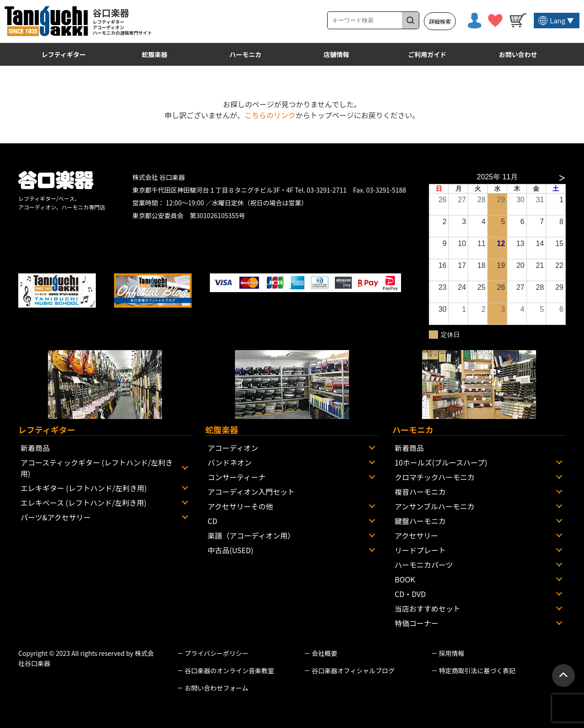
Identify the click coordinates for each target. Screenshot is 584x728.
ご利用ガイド (427, 54)
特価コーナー (417, 623)
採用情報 (452, 653)
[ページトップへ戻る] (563, 676)
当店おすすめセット (428, 608)
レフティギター (64, 54)
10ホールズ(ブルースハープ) (441, 462)
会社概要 (324, 653)
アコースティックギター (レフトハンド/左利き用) (97, 468)
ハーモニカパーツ (424, 565)
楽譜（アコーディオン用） (251, 535)
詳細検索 (440, 21)
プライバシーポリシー (217, 653)
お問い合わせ (518, 54)
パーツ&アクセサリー (56, 517)
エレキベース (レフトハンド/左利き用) (83, 503)
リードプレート (420, 550)
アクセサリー (416, 535)
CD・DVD (410, 594)
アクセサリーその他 (240, 506)
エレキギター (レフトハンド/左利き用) (84, 488)
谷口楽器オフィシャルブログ (353, 670)
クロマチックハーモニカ (435, 477)
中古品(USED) (230, 550)
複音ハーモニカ (420, 492)
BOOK (405, 579)
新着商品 (35, 448)
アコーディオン (233, 448)
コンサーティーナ (237, 477)
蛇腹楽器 (155, 54)
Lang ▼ (562, 20)
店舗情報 (336, 54)
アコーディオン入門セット (251, 492)
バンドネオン (230, 462)
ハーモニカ (245, 54)
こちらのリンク (270, 115)
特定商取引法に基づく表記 (477, 670)
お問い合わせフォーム (217, 688)
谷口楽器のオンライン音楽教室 (229, 670)
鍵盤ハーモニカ (420, 521)
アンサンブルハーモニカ (435, 506)
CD (212, 521)
